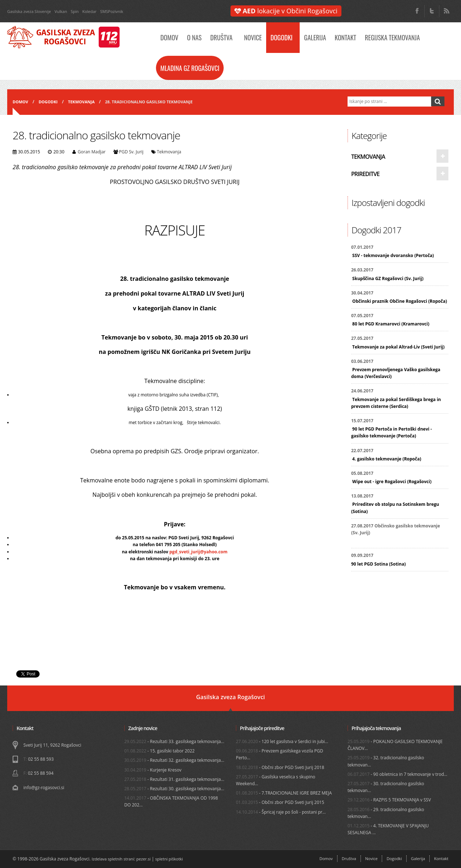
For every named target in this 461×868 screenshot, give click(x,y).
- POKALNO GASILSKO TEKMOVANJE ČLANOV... (395, 745)
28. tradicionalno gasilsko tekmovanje (149, 102)
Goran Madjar (92, 152)
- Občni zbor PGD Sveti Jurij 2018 (280, 767)
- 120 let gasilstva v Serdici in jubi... (282, 741)
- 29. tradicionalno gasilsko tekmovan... (386, 813)
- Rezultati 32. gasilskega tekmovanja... (174, 760)
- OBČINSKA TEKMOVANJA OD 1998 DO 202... (171, 801)
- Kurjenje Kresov (153, 770)
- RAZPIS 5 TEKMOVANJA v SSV (389, 800)
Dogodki (281, 37)
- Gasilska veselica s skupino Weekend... (276, 780)
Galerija (315, 37)
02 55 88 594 (41, 773)
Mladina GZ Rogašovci (190, 68)
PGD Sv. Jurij (131, 152)
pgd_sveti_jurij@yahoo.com (198, 552)
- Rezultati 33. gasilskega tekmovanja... (174, 741)
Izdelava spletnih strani (113, 859)
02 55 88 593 (41, 759)
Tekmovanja (81, 102)
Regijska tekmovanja (392, 37)
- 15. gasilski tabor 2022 (159, 751)
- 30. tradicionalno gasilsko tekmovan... (386, 787)
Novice (253, 37)
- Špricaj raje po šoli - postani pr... (281, 812)
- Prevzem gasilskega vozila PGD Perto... (279, 754)
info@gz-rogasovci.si (44, 788)
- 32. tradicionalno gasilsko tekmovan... (386, 761)
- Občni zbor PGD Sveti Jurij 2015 (280, 802)
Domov (169, 37)
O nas (194, 37)
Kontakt (345, 37)
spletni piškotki (169, 859)
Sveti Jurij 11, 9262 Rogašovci (52, 745)
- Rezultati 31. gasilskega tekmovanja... (174, 779)
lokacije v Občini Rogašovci (286, 11)
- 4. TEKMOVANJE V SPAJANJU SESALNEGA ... (388, 829)
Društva (221, 37)
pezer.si (144, 859)
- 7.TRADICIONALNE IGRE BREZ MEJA (284, 793)
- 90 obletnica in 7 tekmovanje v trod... (397, 774)
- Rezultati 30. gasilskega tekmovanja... (174, 789)
